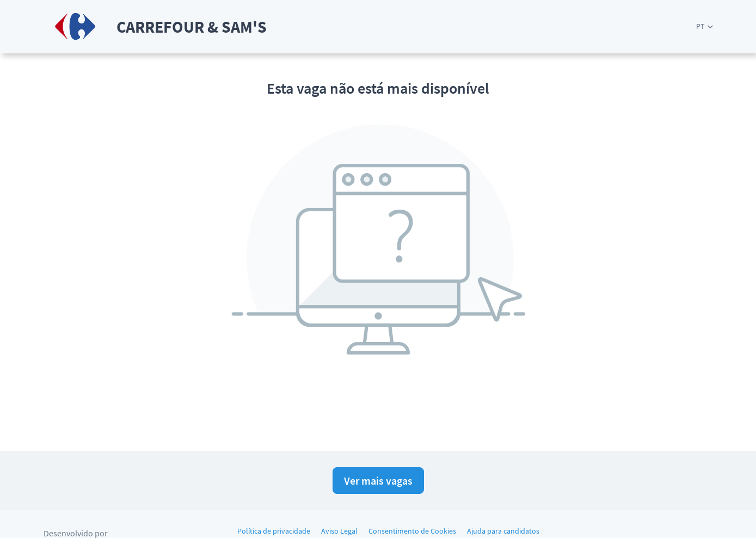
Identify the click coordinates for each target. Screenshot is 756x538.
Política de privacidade (274, 531)
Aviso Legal (339, 531)
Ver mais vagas (378, 481)
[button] (705, 26)
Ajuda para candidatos (503, 531)
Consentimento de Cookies (412, 531)
